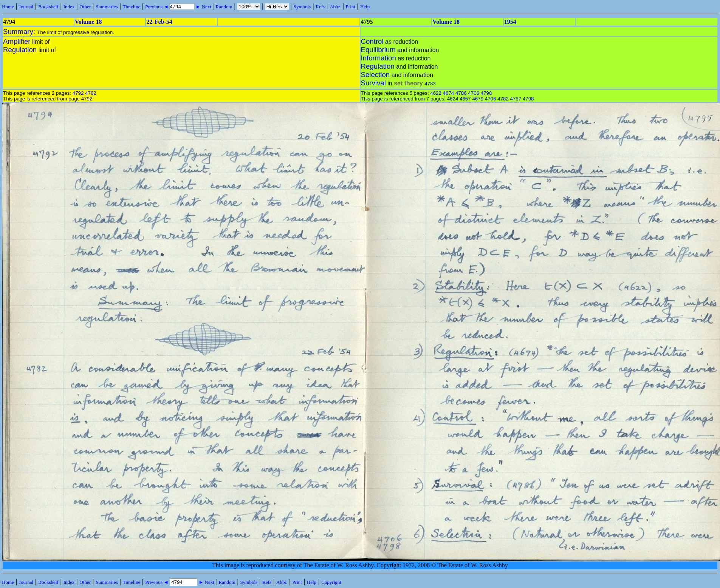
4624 (453, 99)
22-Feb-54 (159, 22)
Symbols (302, 7)
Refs (320, 7)
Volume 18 (88, 22)
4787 (516, 99)
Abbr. (335, 7)
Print (351, 7)
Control (372, 41)
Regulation (20, 50)
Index (69, 7)
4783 (430, 84)
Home (8, 7)
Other (85, 7)
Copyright (331, 582)
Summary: (20, 32)
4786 (461, 93)
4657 (465, 99)
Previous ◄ (157, 7)
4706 (474, 93)
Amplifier (17, 41)
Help (365, 7)
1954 (510, 22)
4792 (78, 93)
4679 (478, 99)
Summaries (107, 7)
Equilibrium (378, 50)
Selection (375, 75)
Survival (373, 83)
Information (379, 58)
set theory (408, 83)
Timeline (132, 7)
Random (224, 7)
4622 (436, 93)
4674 (449, 93)
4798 (486, 93)
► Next (203, 7)
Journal (26, 7)
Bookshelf (48, 7)
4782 (91, 93)
